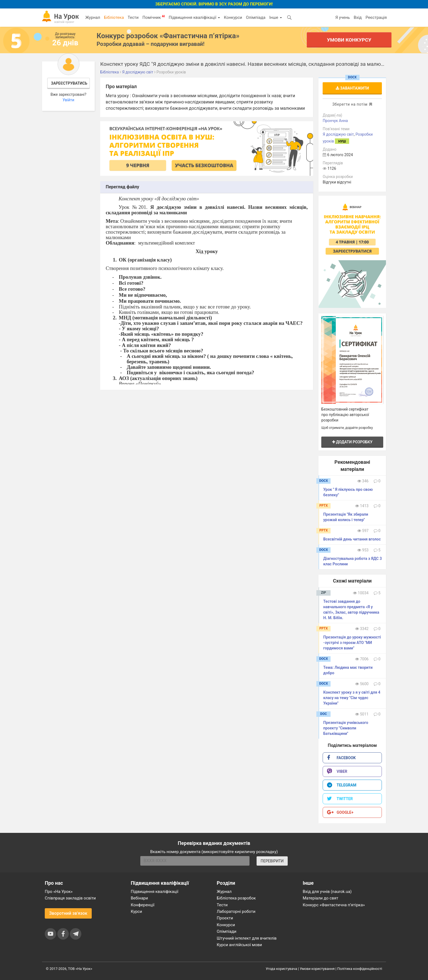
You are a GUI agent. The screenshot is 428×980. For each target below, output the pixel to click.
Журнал (93, 17)
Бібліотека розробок (236, 898)
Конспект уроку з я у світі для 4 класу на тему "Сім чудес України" (352, 698)
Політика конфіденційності (360, 969)
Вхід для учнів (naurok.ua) (327, 892)
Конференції (143, 905)
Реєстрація (376, 17)
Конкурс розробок (168, 36)
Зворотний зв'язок (68, 913)
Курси (136, 911)
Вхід (358, 17)
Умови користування (317, 969)
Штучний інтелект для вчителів (247, 938)
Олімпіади (227, 931)
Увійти (68, 100)
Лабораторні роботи (236, 911)
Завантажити (352, 88)
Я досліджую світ (338, 134)
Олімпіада (256, 17)
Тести (133, 17)
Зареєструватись (69, 83)
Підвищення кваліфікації (194, 17)
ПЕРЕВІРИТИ (272, 861)
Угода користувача (282, 969)
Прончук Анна (335, 121)
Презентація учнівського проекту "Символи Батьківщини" (346, 728)
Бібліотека (114, 17)
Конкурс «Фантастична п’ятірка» (334, 905)
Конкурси (233, 17)
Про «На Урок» (59, 892)
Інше (276, 17)
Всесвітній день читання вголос (352, 539)
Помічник (154, 17)
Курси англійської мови (239, 945)
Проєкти (225, 918)
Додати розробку (352, 442)
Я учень (342, 17)
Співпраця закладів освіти (70, 898)
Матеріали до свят (320, 898)
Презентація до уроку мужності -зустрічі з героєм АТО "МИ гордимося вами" (352, 643)
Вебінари (139, 898)
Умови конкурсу (349, 40)
